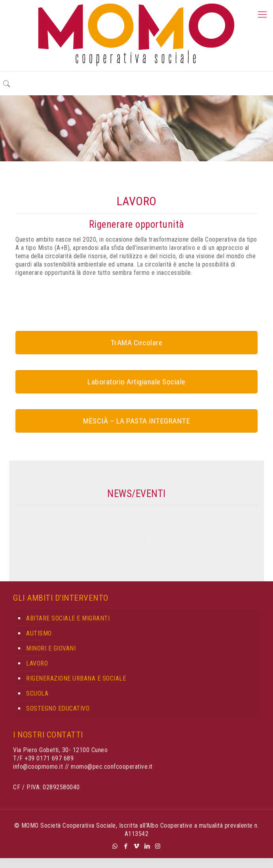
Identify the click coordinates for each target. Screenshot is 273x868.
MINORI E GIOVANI (51, 648)
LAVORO (37, 663)
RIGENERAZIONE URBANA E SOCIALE (76, 678)
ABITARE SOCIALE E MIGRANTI (68, 618)
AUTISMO (39, 633)
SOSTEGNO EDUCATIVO (58, 708)
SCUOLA (37, 693)
